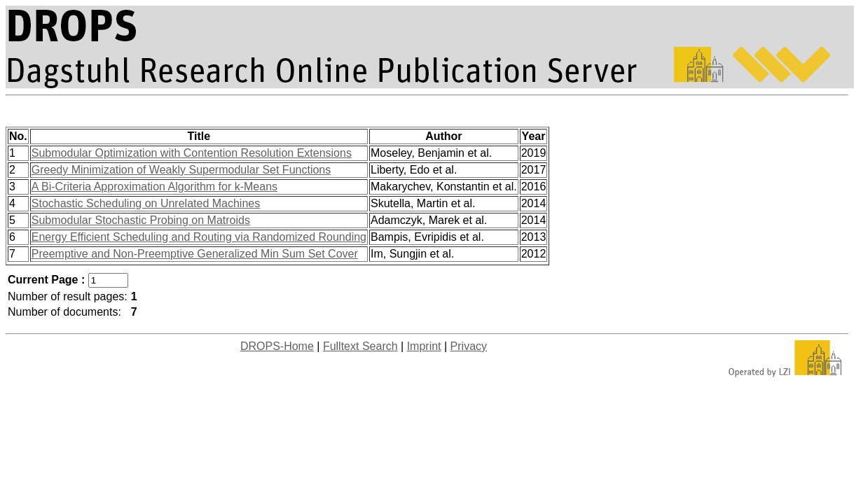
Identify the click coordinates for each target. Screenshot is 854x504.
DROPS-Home (277, 346)
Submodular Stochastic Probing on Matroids (141, 220)
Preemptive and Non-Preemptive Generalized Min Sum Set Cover (195, 254)
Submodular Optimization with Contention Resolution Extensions (192, 153)
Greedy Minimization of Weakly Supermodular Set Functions (181, 170)
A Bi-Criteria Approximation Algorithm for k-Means (154, 187)
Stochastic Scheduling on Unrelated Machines (146, 203)
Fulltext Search (360, 346)
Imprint (424, 346)
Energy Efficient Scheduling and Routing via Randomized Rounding (199, 237)
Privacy (469, 346)
